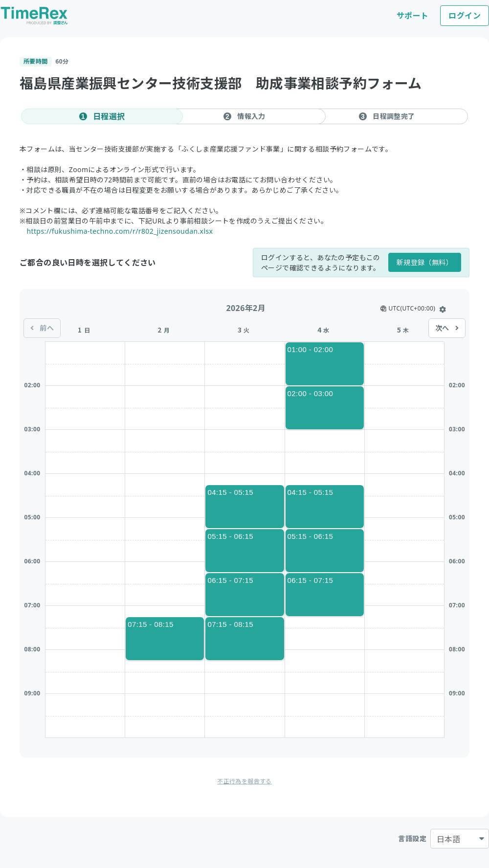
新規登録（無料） (425, 262)
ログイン (465, 16)
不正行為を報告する (244, 781)
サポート (413, 16)
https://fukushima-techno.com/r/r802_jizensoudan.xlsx (120, 231)
